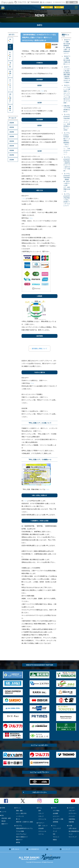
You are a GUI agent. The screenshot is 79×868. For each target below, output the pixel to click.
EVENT (10, 73)
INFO (10, 47)
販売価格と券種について (39, 349)
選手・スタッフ (43, 826)
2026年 (12, 123)
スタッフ (41, 813)
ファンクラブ (57, 828)
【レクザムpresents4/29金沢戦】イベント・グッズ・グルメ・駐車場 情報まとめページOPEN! (67, 122)
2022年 (12, 141)
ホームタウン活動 (58, 819)
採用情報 (55, 822)
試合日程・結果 (6, 818)
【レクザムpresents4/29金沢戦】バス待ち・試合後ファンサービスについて (67, 200)
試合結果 (41, 828)
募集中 (10, 109)
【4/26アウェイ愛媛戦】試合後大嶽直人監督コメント (67, 60)
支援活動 (71, 822)
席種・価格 (19, 811)
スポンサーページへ (39, 792)
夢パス (18, 819)
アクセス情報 (20, 831)
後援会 (55, 840)
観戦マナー (5, 824)
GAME (10, 55)
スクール (41, 834)
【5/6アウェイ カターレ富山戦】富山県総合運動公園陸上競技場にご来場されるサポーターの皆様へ (67, 75)
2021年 (12, 146)
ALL (10, 40)
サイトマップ (73, 837)
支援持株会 (72, 819)
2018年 (12, 160)
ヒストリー (56, 816)
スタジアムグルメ (21, 834)
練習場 (18, 842)
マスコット (56, 837)
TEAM (10, 65)
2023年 (12, 137)
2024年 (12, 132)
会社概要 (55, 813)
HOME (3, 808)
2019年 (12, 155)
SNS (54, 834)
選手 (40, 811)
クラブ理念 (56, 811)
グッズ (55, 831)
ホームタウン (10, 85)
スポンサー (72, 811)
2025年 (12, 127)
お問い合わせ (73, 828)
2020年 (12, 150)
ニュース (4, 812)
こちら (42, 91)
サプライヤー (73, 813)
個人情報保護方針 (74, 831)
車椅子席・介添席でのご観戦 (24, 822)
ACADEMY (10, 98)
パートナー (72, 816)
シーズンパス (20, 816)
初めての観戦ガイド (22, 837)
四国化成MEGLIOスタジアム (24, 828)
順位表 (4, 821)
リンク (71, 834)
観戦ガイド (19, 840)
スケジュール (42, 819)
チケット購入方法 (21, 813)
